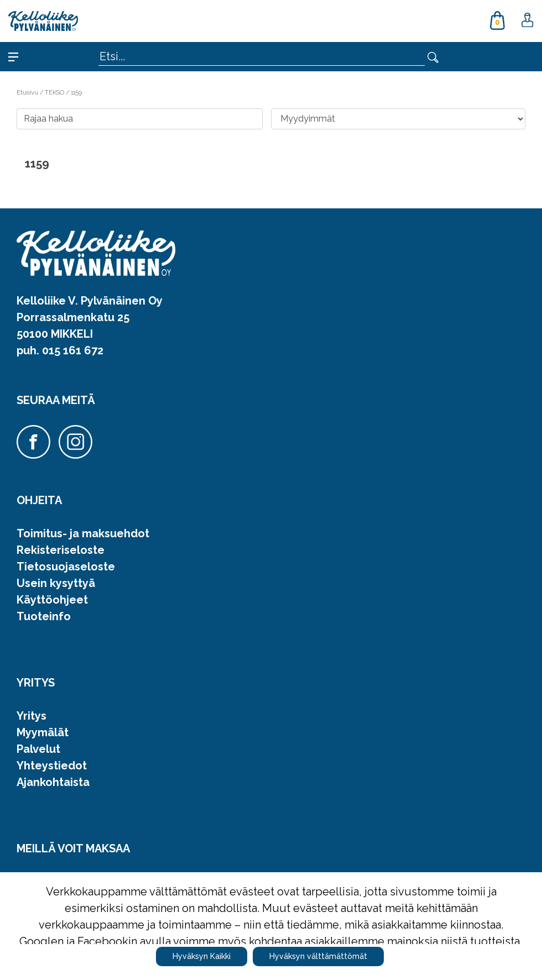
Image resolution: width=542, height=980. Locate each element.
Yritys (32, 716)
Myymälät (43, 732)
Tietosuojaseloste (66, 567)
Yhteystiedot (52, 766)
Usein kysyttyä (56, 583)
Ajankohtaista (53, 782)
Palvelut (38, 749)
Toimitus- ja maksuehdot (83, 533)
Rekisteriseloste (61, 550)
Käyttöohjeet (52, 600)
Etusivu (28, 92)
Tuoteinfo (44, 616)
